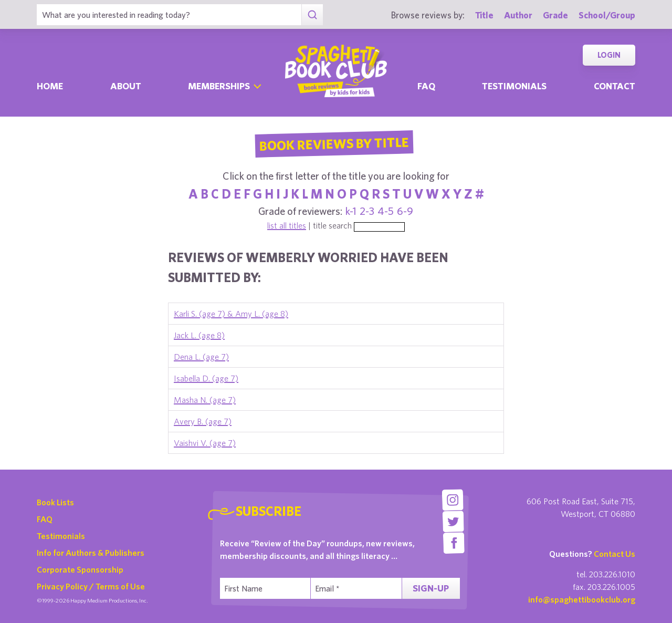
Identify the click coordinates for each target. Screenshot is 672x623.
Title (484, 15)
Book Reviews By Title (334, 143)
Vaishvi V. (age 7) (205, 443)
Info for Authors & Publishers (91, 553)
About (126, 86)
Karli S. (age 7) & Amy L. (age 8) (231, 314)
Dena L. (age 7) (201, 357)
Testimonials (514, 86)
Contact (615, 86)
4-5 (386, 211)
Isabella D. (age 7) (206, 378)
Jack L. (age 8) (199, 335)
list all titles (287, 225)
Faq (426, 86)
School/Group (607, 15)
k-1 (351, 211)
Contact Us (615, 554)
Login (609, 55)
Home (50, 86)
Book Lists (55, 502)
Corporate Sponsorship (80, 569)
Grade (555, 15)
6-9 (405, 211)
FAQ (45, 519)
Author (518, 15)
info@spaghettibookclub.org (582, 599)
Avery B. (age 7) (203, 421)
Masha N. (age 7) (205, 400)
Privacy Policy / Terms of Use (91, 586)
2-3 (367, 211)
